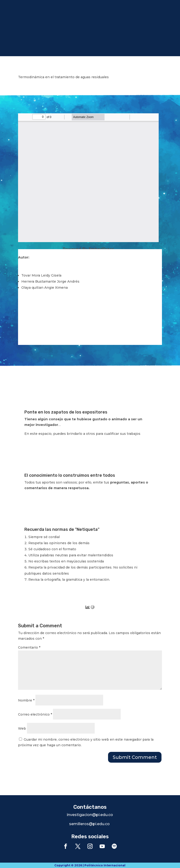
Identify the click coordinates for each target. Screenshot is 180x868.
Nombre (26, 700)
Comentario (29, 647)
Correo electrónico (35, 714)
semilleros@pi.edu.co (89, 824)
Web (22, 728)
